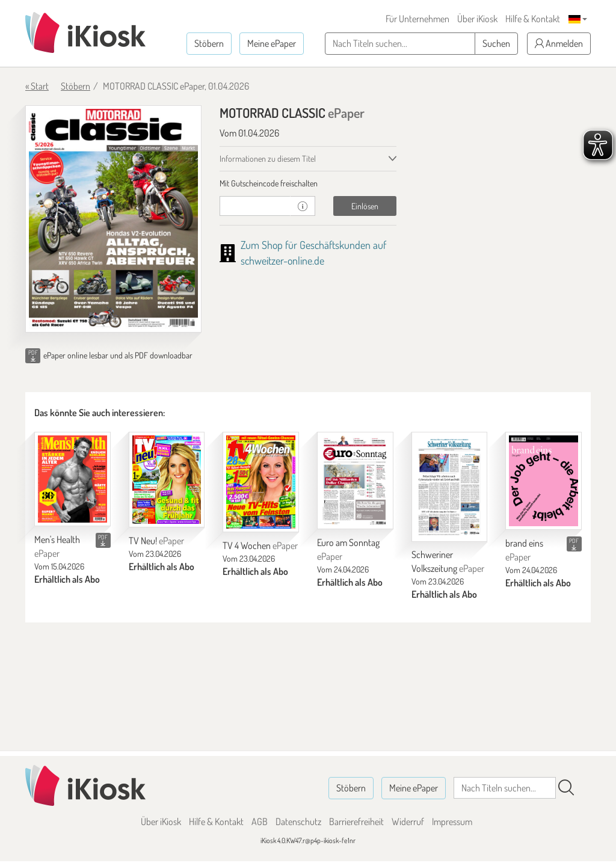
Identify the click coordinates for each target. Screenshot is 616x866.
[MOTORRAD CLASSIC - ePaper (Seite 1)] (113, 219)
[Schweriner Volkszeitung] (450, 487)
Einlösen (365, 206)
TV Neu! (156, 541)
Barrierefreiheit (356, 821)
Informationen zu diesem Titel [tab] (268, 158)
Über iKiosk (477, 19)
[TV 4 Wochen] (261, 482)
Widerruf (408, 821)
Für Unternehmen (417, 19)
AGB (260, 821)
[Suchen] (566, 788)
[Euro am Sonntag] (355, 481)
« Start (37, 86)
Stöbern (209, 43)
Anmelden (559, 43)
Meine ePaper (272, 43)
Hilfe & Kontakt (533, 19)
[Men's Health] (72, 479)
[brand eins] (544, 481)
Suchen (496, 43)
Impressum (452, 821)
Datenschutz (298, 821)
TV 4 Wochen (260, 545)
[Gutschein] (255, 206)
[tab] (308, 183)
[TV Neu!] (167, 480)
